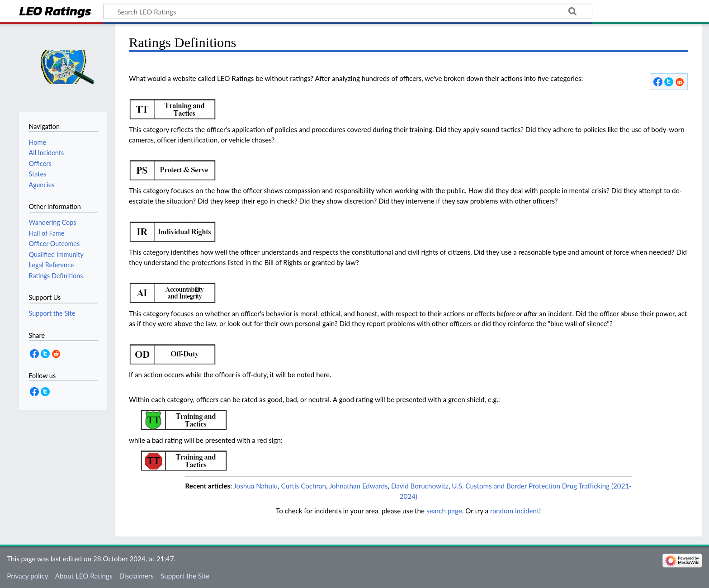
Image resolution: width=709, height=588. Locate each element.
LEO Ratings (55, 12)
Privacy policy (27, 576)
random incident (515, 511)
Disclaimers (137, 576)
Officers (40, 164)
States (38, 174)
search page (444, 511)
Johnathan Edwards (359, 486)
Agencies (42, 185)
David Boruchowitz (420, 486)
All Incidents (47, 153)
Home (38, 142)
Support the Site (185, 576)
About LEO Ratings (84, 576)
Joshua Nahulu (255, 486)
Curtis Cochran (303, 486)
